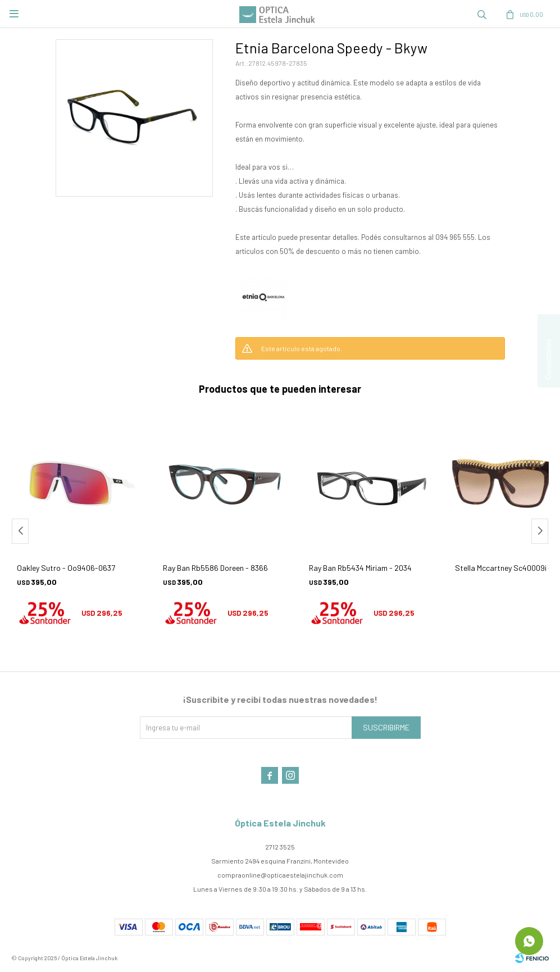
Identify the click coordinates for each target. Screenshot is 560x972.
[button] (540, 531)
